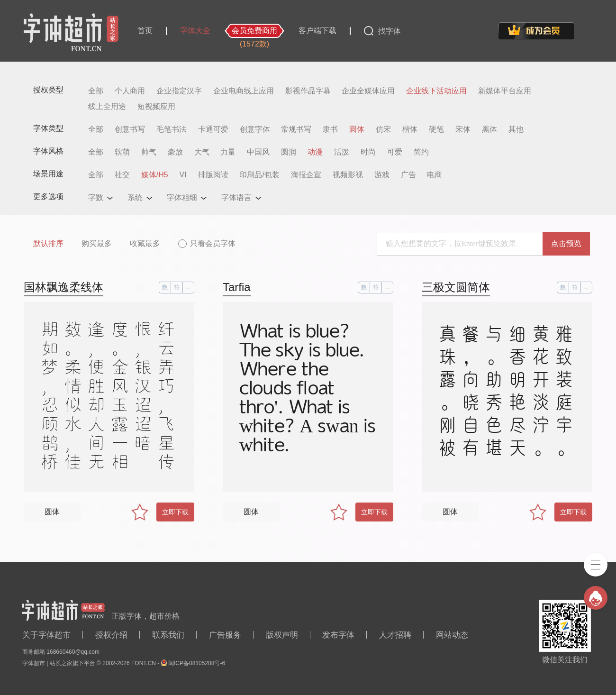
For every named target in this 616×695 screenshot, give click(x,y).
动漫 (315, 152)
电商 (435, 175)
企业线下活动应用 (436, 91)
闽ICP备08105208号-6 (197, 663)
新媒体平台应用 (505, 91)
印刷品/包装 (259, 175)
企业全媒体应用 (368, 91)
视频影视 (348, 175)
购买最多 (97, 243)
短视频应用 (156, 107)
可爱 (395, 152)
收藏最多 (145, 243)
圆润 (289, 152)
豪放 (175, 152)
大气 (202, 152)
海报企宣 (306, 175)
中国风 (258, 152)
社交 (122, 175)
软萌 (122, 152)
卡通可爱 (213, 129)
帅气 (149, 152)
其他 (516, 129)
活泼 (342, 152)
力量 (228, 152)
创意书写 (130, 129)
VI (183, 175)
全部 (96, 91)
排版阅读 (213, 175)
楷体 (410, 129)
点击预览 (566, 243)
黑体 (489, 129)
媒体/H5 (155, 175)
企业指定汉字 (179, 91)
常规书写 (296, 129)
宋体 (463, 129)
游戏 (382, 175)
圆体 (357, 129)
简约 (421, 152)
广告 (408, 175)
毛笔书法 (172, 129)
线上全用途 (107, 107)
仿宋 (383, 129)
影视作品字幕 (308, 91)
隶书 (330, 129)
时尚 (368, 152)
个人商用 (130, 91)
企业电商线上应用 (244, 91)
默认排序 (48, 243)
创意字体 (255, 129)
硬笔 (436, 129)
